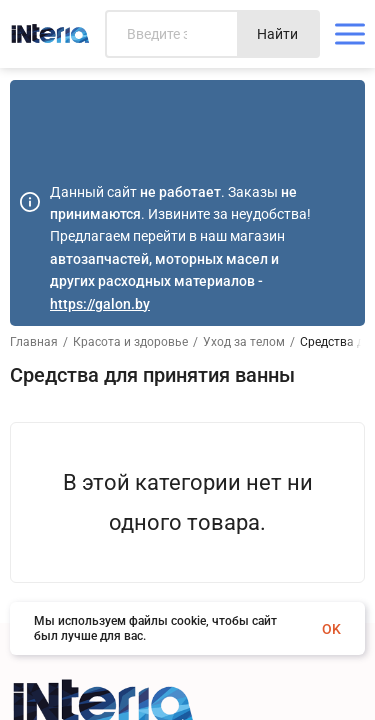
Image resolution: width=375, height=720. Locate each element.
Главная (34, 342)
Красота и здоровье (130, 342)
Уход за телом (244, 342)
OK (331, 629)
